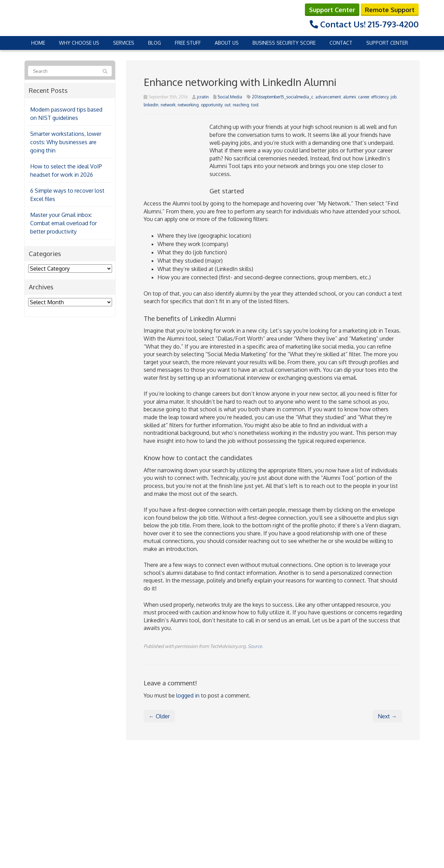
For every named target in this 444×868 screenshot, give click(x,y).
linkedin (151, 105)
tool (255, 105)
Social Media (230, 97)
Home (38, 43)
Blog (155, 43)
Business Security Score (284, 43)
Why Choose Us (79, 43)
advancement (328, 97)
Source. (255, 646)
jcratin (203, 97)
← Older (159, 716)
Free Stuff (188, 43)
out (228, 105)
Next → (387, 716)
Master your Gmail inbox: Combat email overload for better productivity (63, 223)
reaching (241, 105)
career (364, 97)
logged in (188, 695)
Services (124, 43)
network (168, 105)
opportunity (212, 105)
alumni (349, 97)
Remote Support (390, 10)
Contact (341, 43)
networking (188, 105)
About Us (227, 43)
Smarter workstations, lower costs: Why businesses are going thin (66, 142)
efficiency (380, 97)
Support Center (332, 10)
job (394, 97)
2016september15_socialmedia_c (283, 97)
